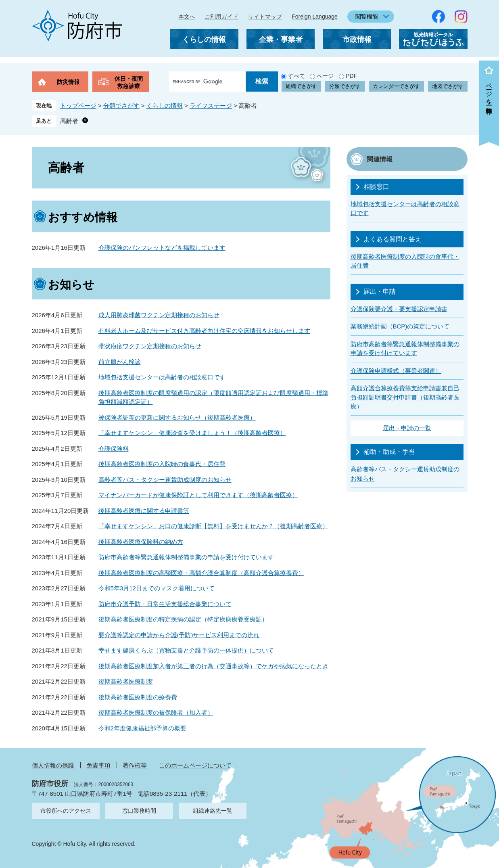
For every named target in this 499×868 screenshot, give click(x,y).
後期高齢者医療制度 (126, 681)
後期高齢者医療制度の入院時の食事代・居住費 (162, 464)
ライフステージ (211, 106)
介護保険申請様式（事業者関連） (396, 371)
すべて (296, 76)
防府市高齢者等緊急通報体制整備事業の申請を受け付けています (186, 557)
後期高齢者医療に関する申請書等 (144, 511)
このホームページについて (195, 765)
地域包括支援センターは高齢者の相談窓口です (162, 377)
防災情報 (68, 82)
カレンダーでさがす (396, 86)
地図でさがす (448, 86)
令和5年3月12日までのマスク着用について (157, 588)
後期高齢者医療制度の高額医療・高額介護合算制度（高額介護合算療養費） (201, 573)
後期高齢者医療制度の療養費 (138, 697)
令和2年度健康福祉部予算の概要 (142, 728)
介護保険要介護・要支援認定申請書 (399, 309)
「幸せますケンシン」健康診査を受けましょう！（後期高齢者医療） (192, 433)
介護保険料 (114, 449)
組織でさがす (301, 86)
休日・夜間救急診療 (129, 82)
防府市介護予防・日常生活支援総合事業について (165, 604)
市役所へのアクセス (66, 811)
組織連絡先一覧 (213, 811)
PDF (351, 76)
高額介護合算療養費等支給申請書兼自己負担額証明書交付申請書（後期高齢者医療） (405, 397)
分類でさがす (345, 86)
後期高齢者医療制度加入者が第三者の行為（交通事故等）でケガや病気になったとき (213, 666)
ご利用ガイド (221, 17)
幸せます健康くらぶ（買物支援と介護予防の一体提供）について (186, 650)
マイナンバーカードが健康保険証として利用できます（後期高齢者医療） (198, 495)
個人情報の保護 (53, 765)
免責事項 (98, 765)
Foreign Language (315, 17)
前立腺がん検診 (120, 362)
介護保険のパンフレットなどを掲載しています (162, 248)
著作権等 (135, 765)
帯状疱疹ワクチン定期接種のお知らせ (150, 346)
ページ (325, 76)
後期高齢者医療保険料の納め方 (141, 542)
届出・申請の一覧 (407, 428)
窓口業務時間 (139, 811)
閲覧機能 (367, 17)
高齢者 (69, 121)
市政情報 (357, 40)
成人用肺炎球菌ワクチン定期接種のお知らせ (159, 315)
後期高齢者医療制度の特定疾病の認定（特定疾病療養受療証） (183, 619)
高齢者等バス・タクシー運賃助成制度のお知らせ (165, 480)
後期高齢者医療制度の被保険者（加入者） (156, 712)
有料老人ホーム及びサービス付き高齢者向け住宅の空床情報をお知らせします (204, 331)
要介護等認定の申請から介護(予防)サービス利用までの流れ (179, 635)
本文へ (187, 17)
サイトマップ (265, 17)
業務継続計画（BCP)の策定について (400, 326)
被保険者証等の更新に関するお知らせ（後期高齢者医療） (177, 417)
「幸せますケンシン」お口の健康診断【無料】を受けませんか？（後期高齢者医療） (213, 526)
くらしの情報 (204, 40)
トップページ (78, 106)
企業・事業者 (281, 40)
